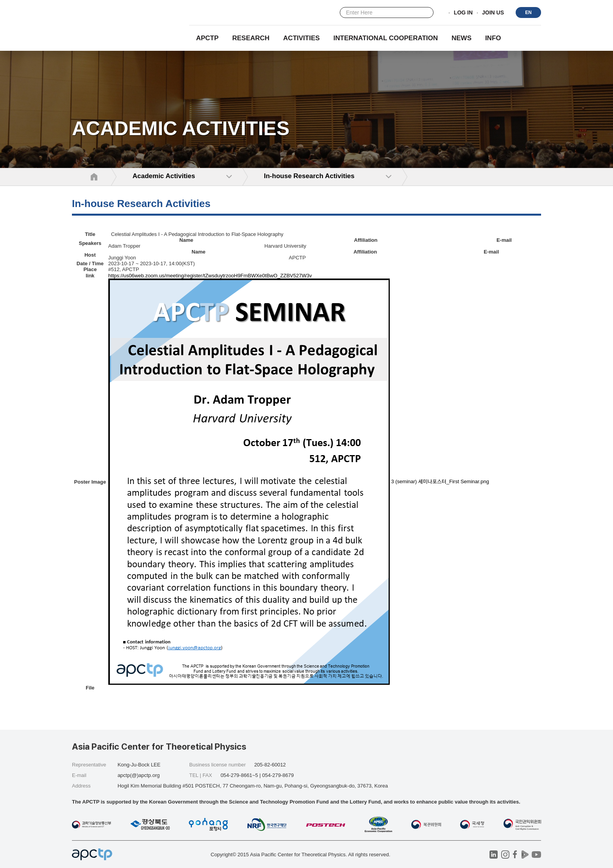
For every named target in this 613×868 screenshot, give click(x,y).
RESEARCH (251, 38)
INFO (493, 38)
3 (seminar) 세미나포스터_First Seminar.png (440, 481)
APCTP (207, 38)
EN (528, 13)
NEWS (462, 38)
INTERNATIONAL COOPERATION (386, 38)
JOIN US (493, 13)
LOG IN (463, 13)
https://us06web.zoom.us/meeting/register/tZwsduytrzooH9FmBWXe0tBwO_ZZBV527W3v (210, 276)
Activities (301, 38)
